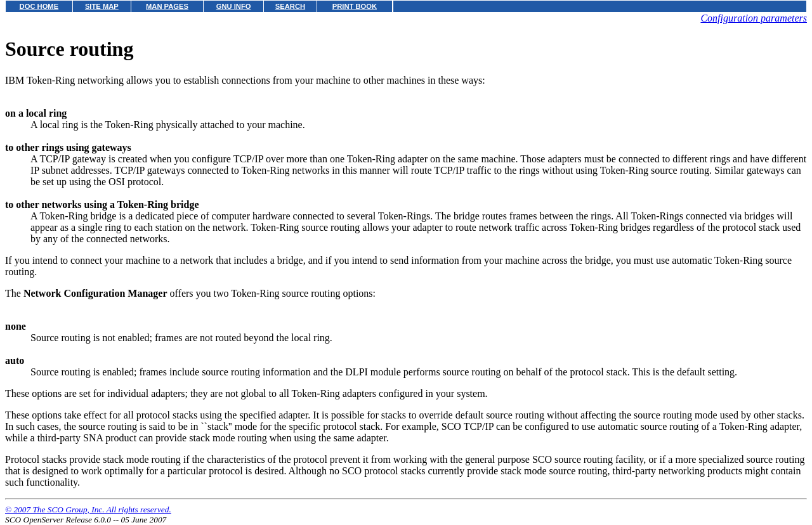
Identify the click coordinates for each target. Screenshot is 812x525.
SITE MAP (102, 6)
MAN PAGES (167, 6)
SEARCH (290, 6)
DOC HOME (39, 6)
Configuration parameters (754, 18)
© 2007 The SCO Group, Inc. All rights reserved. (88, 509)
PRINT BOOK (355, 6)
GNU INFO (234, 6)
